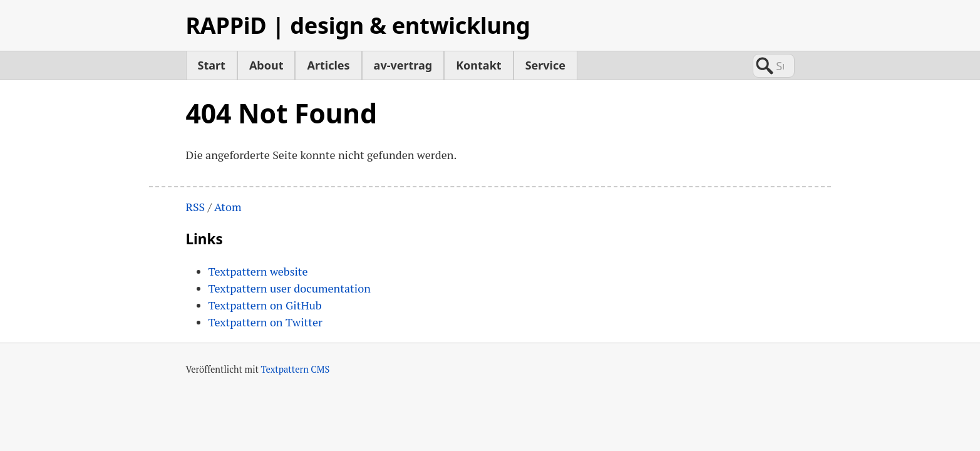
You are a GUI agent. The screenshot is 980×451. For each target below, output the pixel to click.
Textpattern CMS (296, 369)
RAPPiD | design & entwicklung (358, 25)
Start (212, 65)
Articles (328, 65)
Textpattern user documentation (290, 288)
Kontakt (478, 65)
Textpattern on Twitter (266, 322)
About (266, 65)
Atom (228, 207)
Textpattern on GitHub (265, 305)
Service (545, 65)
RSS (196, 207)
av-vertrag (403, 65)
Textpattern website (258, 271)
